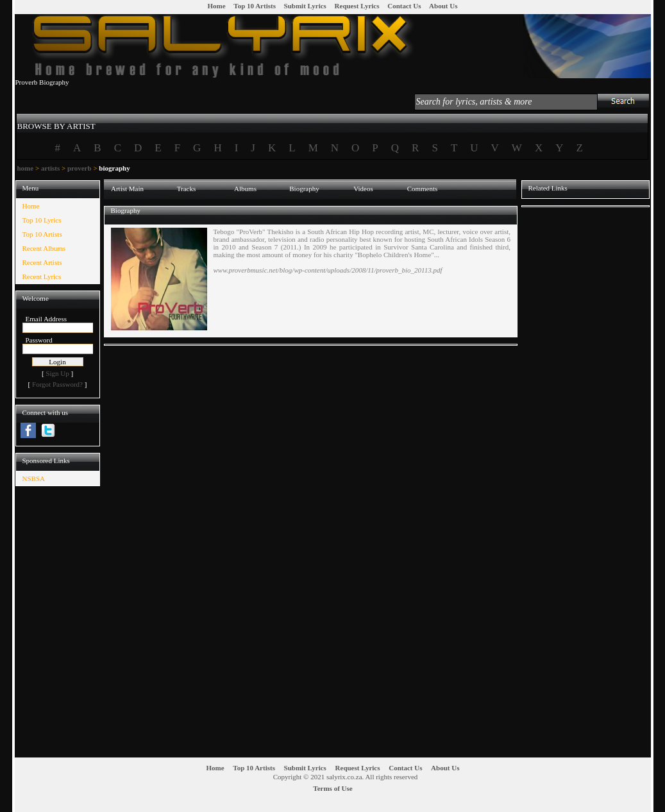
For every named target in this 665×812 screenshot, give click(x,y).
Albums (245, 189)
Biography (304, 189)
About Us (443, 6)
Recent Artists (42, 262)
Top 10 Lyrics (42, 220)
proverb (80, 168)
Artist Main (127, 189)
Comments (423, 189)
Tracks (187, 189)
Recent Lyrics (42, 276)
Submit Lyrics (305, 6)
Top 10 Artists (255, 6)
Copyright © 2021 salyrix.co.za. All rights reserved (346, 777)
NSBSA (34, 478)
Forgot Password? (57, 384)
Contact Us (404, 6)
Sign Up (57, 373)
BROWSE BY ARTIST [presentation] (56, 126)
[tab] (56, 120)
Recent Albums (44, 248)
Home (217, 6)
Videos (363, 189)
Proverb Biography (42, 82)
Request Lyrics (357, 6)
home (26, 168)
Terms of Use (332, 788)
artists (50, 168)
